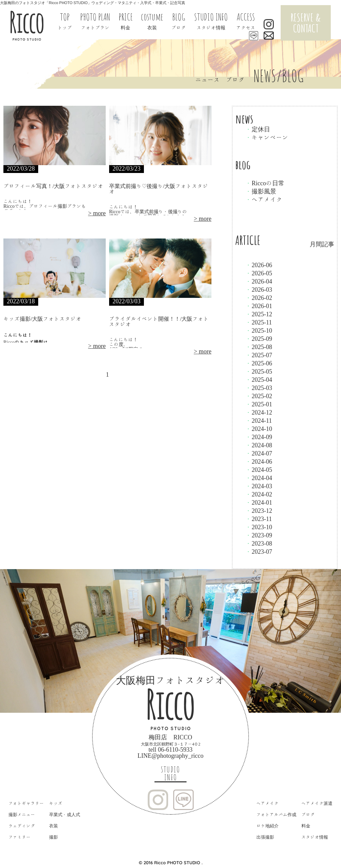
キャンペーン (267, 137)
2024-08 (259, 445)
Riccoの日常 (265, 183)
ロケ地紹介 (268, 826)
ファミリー (20, 837)
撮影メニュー (22, 815)
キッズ (56, 803)
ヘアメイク (264, 199)
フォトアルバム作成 (276, 815)
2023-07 (259, 551)
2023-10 (259, 527)
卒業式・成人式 (65, 815)
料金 (306, 826)
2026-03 (259, 289)
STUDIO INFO (170, 773)
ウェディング (22, 826)
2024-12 (259, 412)
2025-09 (259, 338)
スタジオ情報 (315, 837)
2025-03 (259, 388)
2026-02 (259, 298)
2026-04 (259, 281)
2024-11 (259, 420)
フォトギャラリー (26, 803)
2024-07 (259, 453)
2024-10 (259, 429)
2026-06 (259, 265)
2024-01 (259, 502)
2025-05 (259, 371)
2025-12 (259, 314)
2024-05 (259, 469)
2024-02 (259, 494)
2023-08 (259, 543)
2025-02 (259, 396)
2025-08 (259, 347)
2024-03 (259, 486)
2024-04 (259, 478)
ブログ (308, 815)
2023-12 (259, 510)
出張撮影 (265, 837)
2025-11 (259, 322)
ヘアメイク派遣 (317, 803)
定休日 (258, 129)
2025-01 (259, 404)
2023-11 (259, 519)
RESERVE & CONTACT (306, 23)
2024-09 (259, 437)
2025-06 (259, 363)
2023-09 (259, 535)
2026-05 (259, 273)
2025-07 (259, 355)
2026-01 (259, 306)
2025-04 (259, 379)
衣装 (54, 826)
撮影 (54, 837)
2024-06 (259, 461)
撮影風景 (261, 191)
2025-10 (259, 330)
